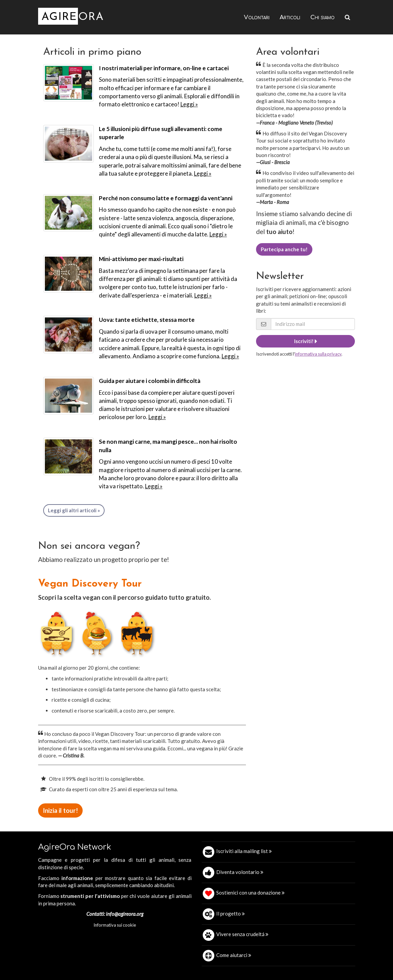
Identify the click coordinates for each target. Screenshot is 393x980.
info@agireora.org (125, 914)
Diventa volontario (240, 872)
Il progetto (231, 913)
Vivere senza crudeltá (242, 934)
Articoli (290, 17)
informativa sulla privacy (318, 354)
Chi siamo (322, 17)
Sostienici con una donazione (250, 893)
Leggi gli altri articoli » (74, 510)
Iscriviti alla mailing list (244, 851)
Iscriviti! (306, 341)
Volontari (257, 17)
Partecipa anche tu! (284, 249)
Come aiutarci (234, 955)
